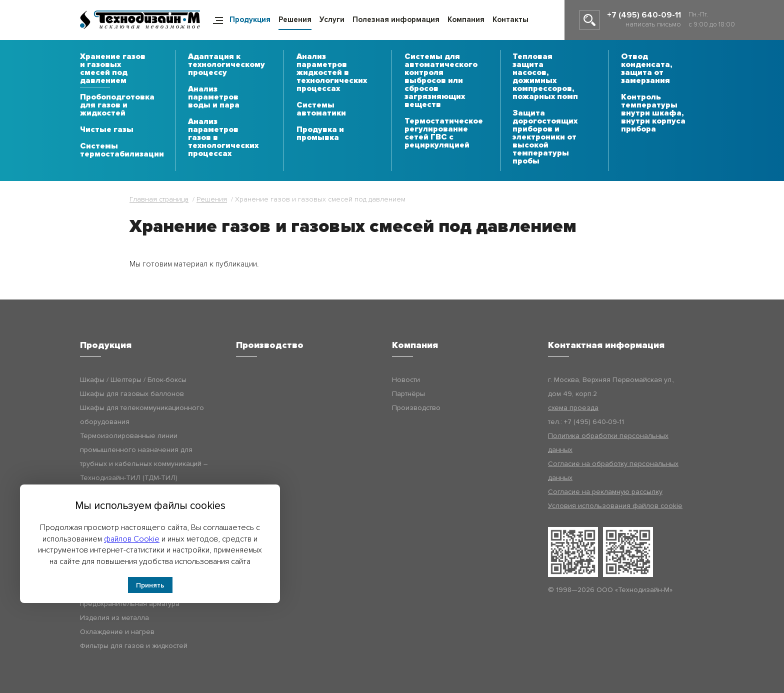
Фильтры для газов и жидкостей (134, 646)
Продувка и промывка (320, 134)
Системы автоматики (321, 109)
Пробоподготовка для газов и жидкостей (117, 105)
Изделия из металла (114, 618)
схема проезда (573, 408)
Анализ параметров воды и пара (214, 97)
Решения (295, 19)
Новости (406, 380)
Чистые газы (107, 130)
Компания (466, 19)
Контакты (510, 19)
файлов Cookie (132, 539)
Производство (416, 408)
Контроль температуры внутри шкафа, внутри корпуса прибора (653, 113)
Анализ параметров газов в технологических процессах (223, 138)
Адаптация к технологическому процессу (226, 65)
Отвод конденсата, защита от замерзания (646, 69)
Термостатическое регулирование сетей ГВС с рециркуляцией (444, 133)
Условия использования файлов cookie (615, 506)
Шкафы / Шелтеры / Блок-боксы (133, 380)
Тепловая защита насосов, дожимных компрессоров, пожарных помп (545, 77)
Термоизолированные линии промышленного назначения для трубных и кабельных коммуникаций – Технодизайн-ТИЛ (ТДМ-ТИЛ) (144, 457)
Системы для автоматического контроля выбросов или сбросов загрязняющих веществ (441, 81)
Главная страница (159, 199)
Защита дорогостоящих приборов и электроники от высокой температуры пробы (545, 137)
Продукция (250, 19)
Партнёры (408, 394)
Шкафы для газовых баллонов (132, 394)
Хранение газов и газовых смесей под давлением (113, 69)
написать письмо (653, 24)
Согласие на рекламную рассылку (605, 492)
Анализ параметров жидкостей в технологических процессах (332, 73)
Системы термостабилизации (122, 150)
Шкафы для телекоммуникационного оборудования (142, 415)
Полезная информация (396, 19)
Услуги (332, 19)
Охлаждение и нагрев (117, 632)
